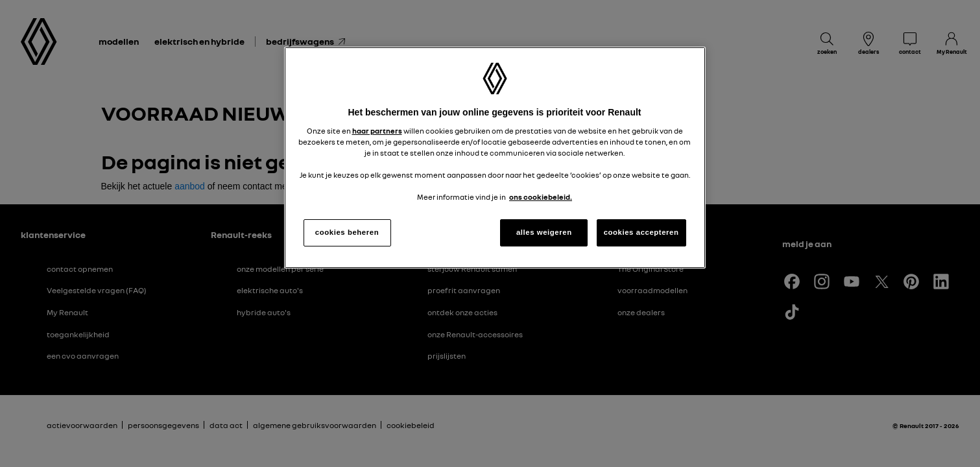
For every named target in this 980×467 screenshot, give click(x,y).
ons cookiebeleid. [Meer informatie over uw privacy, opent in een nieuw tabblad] (541, 197)
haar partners (377, 131)
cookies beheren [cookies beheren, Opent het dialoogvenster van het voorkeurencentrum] (347, 232)
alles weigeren (544, 232)
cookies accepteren (641, 232)
